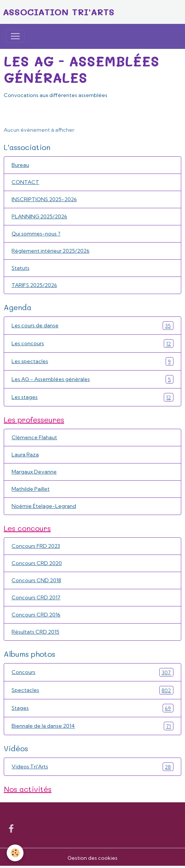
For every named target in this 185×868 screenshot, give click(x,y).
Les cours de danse (92, 326)
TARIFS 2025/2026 (34, 285)
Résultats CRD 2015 (35, 632)
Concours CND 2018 (36, 580)
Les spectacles (92, 361)
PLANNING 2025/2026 (39, 216)
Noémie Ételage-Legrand (44, 506)
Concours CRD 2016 (36, 615)
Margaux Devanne (34, 472)
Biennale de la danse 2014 (92, 726)
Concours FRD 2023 (36, 546)
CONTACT (25, 182)
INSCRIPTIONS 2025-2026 (44, 199)
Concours (92, 672)
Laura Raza (25, 455)
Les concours (92, 344)
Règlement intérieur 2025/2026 (51, 251)
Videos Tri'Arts (92, 767)
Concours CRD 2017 (36, 597)
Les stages (92, 397)
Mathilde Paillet (31, 489)
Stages (92, 708)
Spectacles (92, 690)
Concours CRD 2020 (37, 563)
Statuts (21, 268)
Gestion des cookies (92, 858)
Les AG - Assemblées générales (92, 379)
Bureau (20, 165)
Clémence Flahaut (34, 437)
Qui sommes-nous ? (36, 234)
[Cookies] (15, 853)
